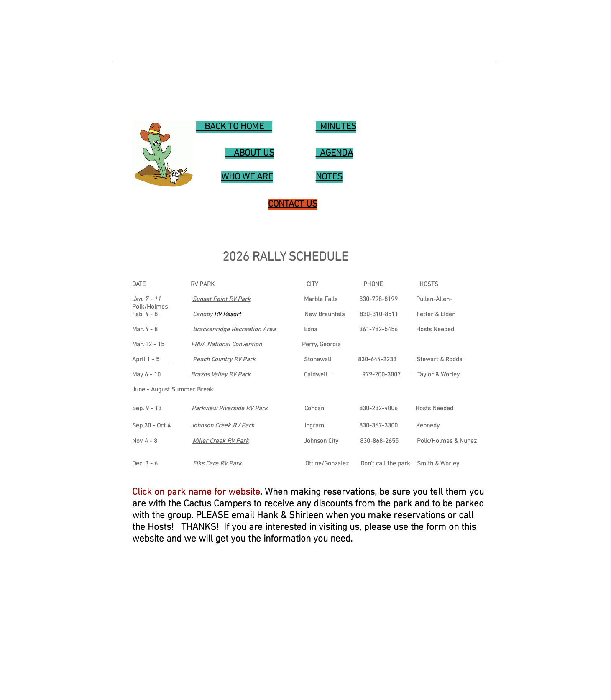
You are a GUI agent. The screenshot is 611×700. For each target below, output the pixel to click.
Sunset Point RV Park (221, 299)
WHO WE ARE (34, 686)
